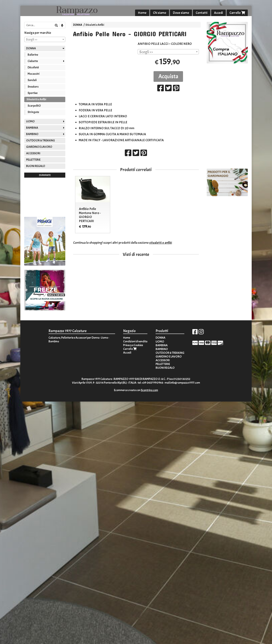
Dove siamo (181, 13)
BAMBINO (32, 134)
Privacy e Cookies (133, 345)
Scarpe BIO (34, 106)
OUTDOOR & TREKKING (40, 140)
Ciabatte (33, 61)
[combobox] (168, 52)
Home (142, 13)
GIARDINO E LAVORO (39, 147)
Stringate (33, 112)
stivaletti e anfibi (161, 243)
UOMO (30, 121)
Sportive (33, 93)
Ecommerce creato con (136, 390)
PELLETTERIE (33, 160)
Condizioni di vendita (135, 341)
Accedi (218, 13)
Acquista (168, 76)
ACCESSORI (33, 153)
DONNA (78, 25)
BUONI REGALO (36, 166)
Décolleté (33, 67)
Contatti (202, 13)
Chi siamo (160, 13)
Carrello (237, 13)
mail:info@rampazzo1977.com (182, 383)
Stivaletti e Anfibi (95, 25)
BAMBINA (32, 128)
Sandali (32, 80)
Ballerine (33, 55)
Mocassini (33, 74)
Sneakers (33, 87)
